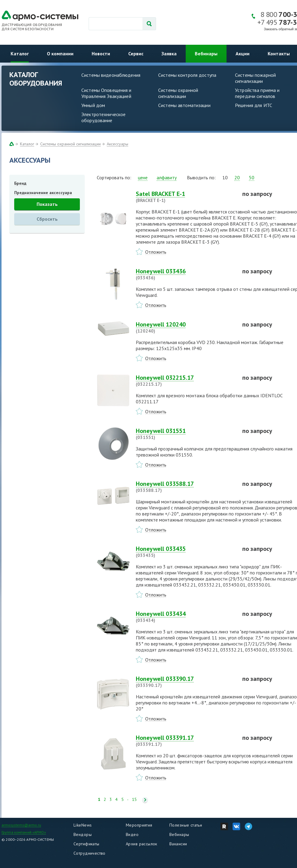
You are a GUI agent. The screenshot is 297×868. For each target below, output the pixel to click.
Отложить (156, 252)
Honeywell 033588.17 (185, 487)
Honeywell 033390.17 (185, 682)
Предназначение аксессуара (43, 193)
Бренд (20, 183)
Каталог (20, 54)
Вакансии (178, 844)
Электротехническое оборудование (103, 117)
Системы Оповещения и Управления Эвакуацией (106, 93)
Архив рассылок (142, 844)
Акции (243, 54)
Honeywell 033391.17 (185, 741)
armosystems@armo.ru (21, 825)
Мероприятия (139, 825)
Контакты (279, 54)
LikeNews (83, 825)
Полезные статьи (186, 825)
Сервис (136, 54)
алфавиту (167, 177)
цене (143, 177)
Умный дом (93, 105)
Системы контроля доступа (187, 75)
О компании (60, 54)
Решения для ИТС (254, 105)
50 (252, 177)
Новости (101, 54)
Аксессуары (117, 144)
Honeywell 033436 (185, 274)
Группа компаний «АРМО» (24, 832)
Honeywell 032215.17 (185, 381)
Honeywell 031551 (185, 434)
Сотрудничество (90, 853)
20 (237, 177)
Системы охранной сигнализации (178, 93)
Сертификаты (86, 844)
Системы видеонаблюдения (111, 75)
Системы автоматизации (184, 105)
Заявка (169, 54)
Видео (132, 834)
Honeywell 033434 (185, 617)
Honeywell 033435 (185, 552)
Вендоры (83, 834)
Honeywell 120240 (185, 327)
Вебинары (206, 54)
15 (134, 800)
